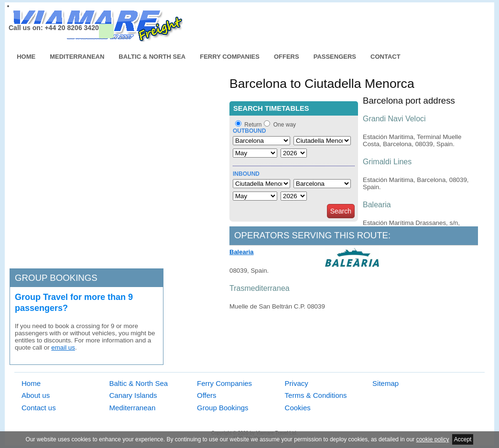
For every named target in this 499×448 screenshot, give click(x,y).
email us (63, 347)
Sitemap (385, 383)
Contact (385, 57)
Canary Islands (133, 395)
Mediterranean (77, 57)
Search (341, 211)
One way (285, 125)
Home (26, 57)
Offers (287, 57)
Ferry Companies (230, 57)
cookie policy (433, 439)
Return (253, 125)
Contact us (39, 408)
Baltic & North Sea (152, 57)
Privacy (297, 383)
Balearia (242, 252)
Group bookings (56, 278)
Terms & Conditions (316, 395)
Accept (463, 439)
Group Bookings (223, 408)
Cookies (298, 408)
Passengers (335, 57)
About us (36, 395)
